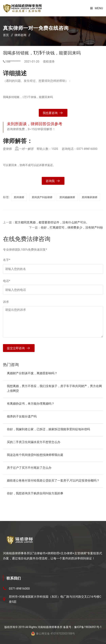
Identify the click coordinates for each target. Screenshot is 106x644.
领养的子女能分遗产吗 (22, 416)
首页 (6, 35)
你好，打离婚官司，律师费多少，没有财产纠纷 (72, 228)
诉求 (6, 302)
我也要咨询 (50, 113)
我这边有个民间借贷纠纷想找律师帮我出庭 (35, 455)
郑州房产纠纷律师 (42, 197)
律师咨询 (20, 35)
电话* (7, 281)
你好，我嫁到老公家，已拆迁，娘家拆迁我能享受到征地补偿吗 (48, 429)
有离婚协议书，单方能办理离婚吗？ (31, 403)
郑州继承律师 (90, 197)
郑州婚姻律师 (67, 197)
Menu (97, 8)
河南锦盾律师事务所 (50, 627)
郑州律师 (19, 197)
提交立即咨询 (16, 348)
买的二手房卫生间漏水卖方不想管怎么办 (34, 442)
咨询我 (50, 181)
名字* (7, 260)
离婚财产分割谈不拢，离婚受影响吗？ (32, 373)
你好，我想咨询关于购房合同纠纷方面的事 (35, 493)
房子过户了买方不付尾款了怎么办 (29, 467)
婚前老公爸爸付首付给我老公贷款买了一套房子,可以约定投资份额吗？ (53, 480)
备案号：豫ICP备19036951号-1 (82, 627)
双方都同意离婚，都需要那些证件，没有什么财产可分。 (52, 222)
